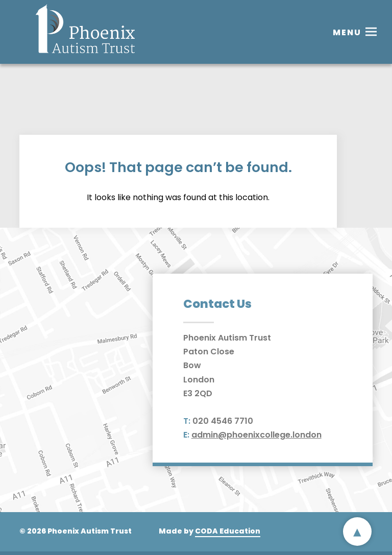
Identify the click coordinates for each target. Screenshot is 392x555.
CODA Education (228, 531)
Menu (347, 32)
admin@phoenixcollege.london (256, 435)
